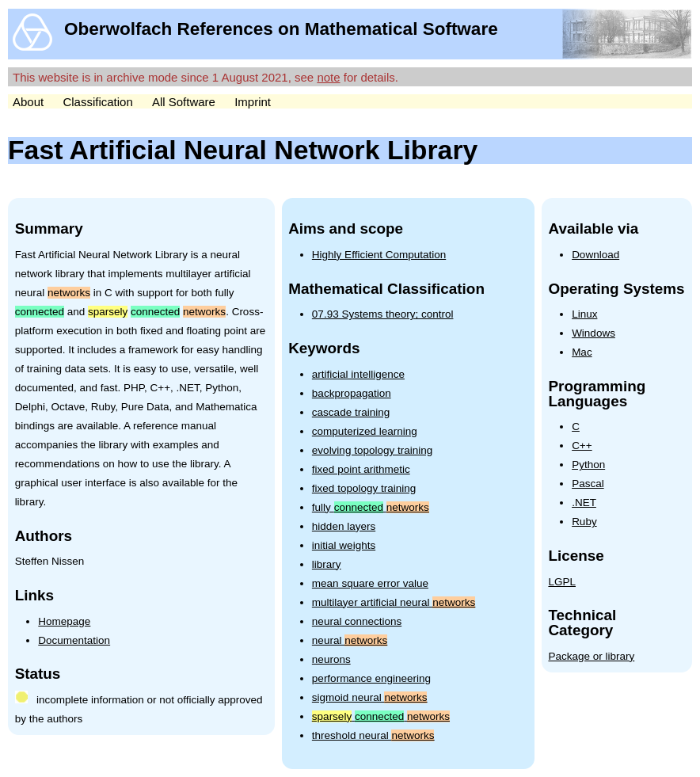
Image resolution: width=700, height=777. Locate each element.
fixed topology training (364, 488)
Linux (584, 314)
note (328, 77)
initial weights (344, 545)
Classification (97, 102)
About (28, 102)
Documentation (74, 640)
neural (350, 640)
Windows (593, 333)
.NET (584, 503)
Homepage (64, 621)
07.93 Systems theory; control (383, 314)
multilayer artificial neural (394, 602)
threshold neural (373, 735)
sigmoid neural (370, 697)
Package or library (591, 656)
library (327, 564)
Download (595, 255)
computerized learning (365, 431)
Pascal (588, 484)
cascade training (351, 412)
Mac (582, 352)
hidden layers (344, 526)
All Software (184, 102)
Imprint (253, 102)
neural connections (357, 621)
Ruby (584, 522)
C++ (582, 446)
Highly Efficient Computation (379, 255)
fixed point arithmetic (361, 469)
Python (588, 465)
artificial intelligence (358, 374)
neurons (331, 659)
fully (371, 507)
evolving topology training (372, 450)
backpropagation (352, 393)
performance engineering (371, 678)
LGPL (562, 582)
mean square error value (370, 583)
